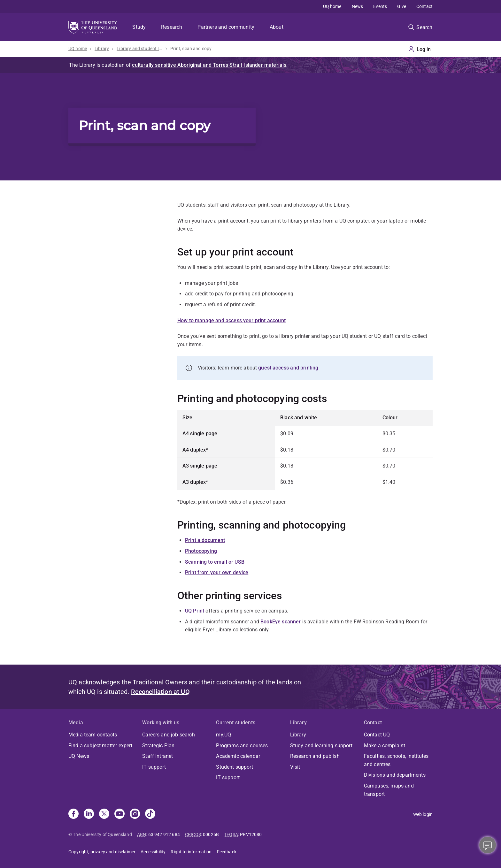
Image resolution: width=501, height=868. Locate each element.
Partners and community (226, 27)
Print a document (205, 540)
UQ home (332, 6)
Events (380, 6)
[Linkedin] (89, 814)
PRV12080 (251, 834)
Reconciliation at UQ (160, 692)
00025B (211, 834)
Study (139, 27)
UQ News (79, 756)
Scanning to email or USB (215, 562)
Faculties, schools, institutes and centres (396, 760)
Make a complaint (385, 746)
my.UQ (224, 735)
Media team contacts (93, 735)
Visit (295, 767)
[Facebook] (73, 814)
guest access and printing (288, 368)
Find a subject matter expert (100, 746)
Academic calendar (238, 756)
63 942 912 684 (164, 834)
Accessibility (153, 852)
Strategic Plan (158, 746)
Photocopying (201, 551)
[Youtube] (119, 814)
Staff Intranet (158, 756)
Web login (423, 814)
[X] (104, 814)
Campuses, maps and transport (389, 790)
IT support (154, 767)
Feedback (227, 852)
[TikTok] (150, 814)
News (358, 6)
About (277, 27)
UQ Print (195, 611)
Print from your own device (217, 572)
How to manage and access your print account (231, 320)
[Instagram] (135, 814)
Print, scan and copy (191, 49)
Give (402, 6)
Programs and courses (242, 746)
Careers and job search (169, 735)
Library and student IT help (140, 49)
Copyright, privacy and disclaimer (102, 852)
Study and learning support (321, 746)
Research (172, 27)
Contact (424, 6)
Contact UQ (377, 735)
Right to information (191, 852)
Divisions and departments (395, 775)
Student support (234, 767)
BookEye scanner (281, 622)
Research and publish (315, 756)
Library (102, 49)
